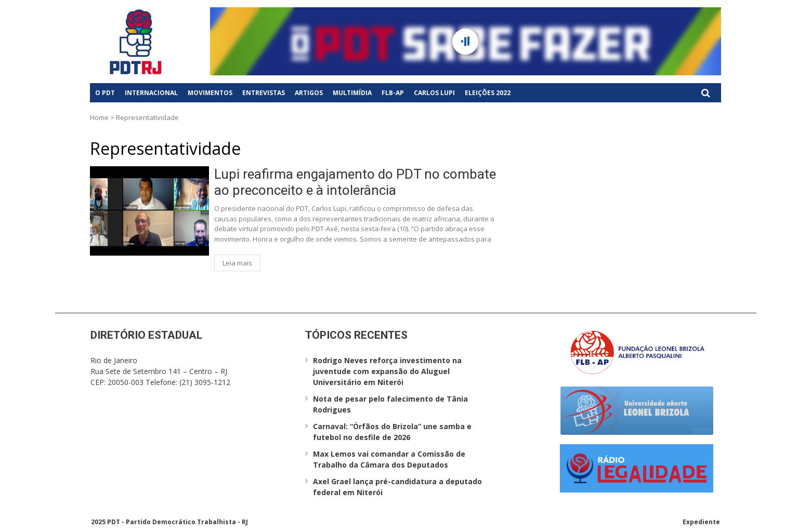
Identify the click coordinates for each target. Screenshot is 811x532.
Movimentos (210, 93)
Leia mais (237, 263)
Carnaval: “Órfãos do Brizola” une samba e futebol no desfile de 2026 (392, 432)
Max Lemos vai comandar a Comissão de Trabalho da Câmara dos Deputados (389, 459)
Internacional (151, 93)
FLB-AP (393, 93)
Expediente (701, 522)
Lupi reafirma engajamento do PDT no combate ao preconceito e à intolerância (355, 182)
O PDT (105, 93)
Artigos (309, 93)
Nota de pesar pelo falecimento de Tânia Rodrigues (390, 404)
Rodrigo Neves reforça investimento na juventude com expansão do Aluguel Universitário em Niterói (387, 371)
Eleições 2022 (488, 93)
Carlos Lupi (434, 93)
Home (99, 117)
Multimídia (352, 93)
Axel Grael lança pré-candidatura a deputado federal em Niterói (397, 487)
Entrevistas (264, 93)
